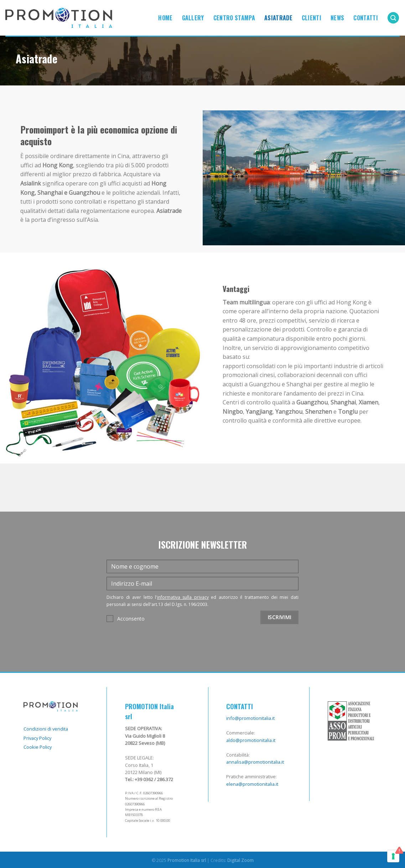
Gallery (193, 18)
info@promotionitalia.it (250, 718)
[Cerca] (393, 18)
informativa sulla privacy (183, 597)
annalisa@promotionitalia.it (255, 762)
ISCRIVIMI (279, 617)
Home (165, 18)
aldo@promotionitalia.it (251, 740)
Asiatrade (278, 18)
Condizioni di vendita (46, 729)
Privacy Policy (37, 738)
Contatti (366, 18)
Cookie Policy (38, 747)
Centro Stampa (234, 18)
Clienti (311, 18)
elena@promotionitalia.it (252, 784)
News (337, 18)
